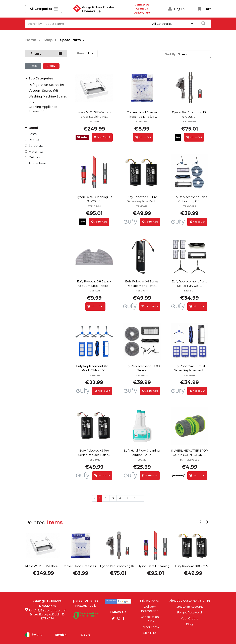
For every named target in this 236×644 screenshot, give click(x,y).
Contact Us (142, 5)
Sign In (205, 601)
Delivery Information (150, 609)
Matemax (36, 152)
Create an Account (190, 607)
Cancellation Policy (150, 619)
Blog (189, 624)
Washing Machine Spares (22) (48, 99)
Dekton (34, 157)
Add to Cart (143, 137)
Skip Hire (150, 633)
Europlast (36, 146)
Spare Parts (70, 40)
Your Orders (190, 618)
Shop (48, 40)
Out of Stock (102, 137)
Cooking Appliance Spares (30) (43, 109)
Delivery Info (142, 13)
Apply (51, 66)
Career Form (150, 627)
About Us (142, 9)
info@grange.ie (86, 606)
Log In (176, 9)
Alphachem (37, 163)
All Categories (41, 9)
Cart (204, 9)
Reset (33, 66)
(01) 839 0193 (86, 601)
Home (31, 40)
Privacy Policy (150, 601)
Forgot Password (190, 612)
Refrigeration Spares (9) (46, 85)
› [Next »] (141, 498)
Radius (34, 140)
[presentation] (200, 522)
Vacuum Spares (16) (43, 91)
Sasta (33, 134)
